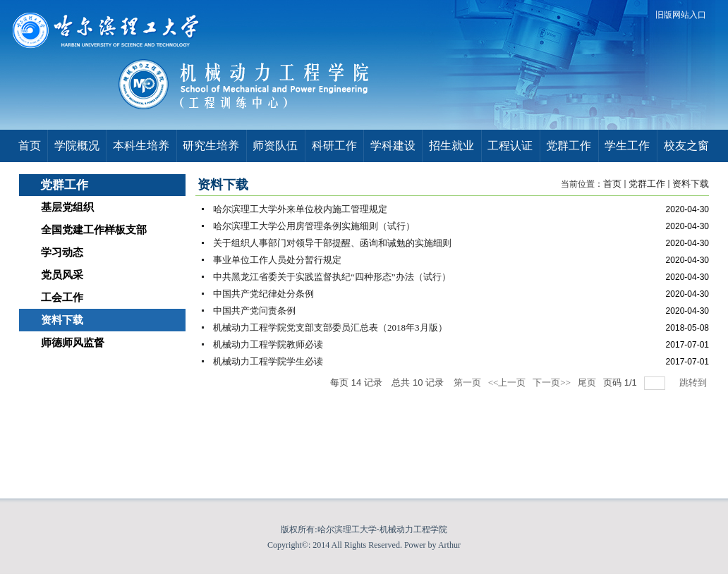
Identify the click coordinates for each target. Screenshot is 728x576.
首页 (612, 184)
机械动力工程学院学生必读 (268, 361)
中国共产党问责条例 (254, 311)
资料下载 (691, 184)
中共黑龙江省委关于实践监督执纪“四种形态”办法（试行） (332, 277)
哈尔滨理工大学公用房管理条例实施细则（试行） (314, 226)
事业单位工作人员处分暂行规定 (277, 260)
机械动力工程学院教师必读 (268, 344)
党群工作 (647, 184)
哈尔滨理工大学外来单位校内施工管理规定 (300, 209)
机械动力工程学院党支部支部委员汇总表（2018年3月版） (330, 327)
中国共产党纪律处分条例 (263, 294)
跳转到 (694, 382)
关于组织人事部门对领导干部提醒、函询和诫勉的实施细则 (332, 243)
